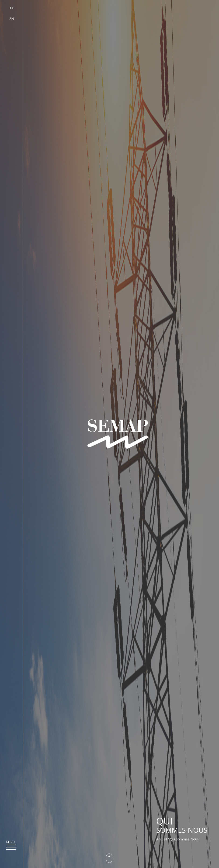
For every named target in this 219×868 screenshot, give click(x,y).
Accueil (162, 839)
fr (12, 8)
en (12, 19)
